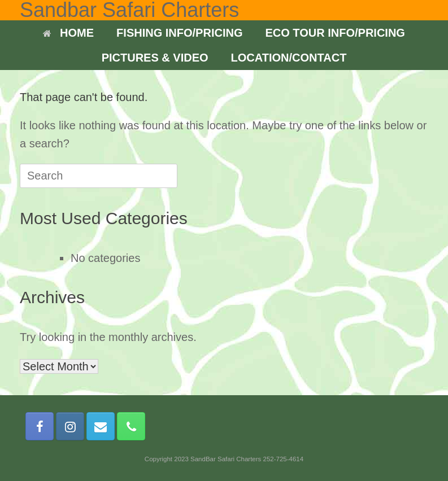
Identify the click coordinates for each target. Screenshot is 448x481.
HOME (68, 33)
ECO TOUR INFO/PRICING (335, 33)
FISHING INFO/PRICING (179, 33)
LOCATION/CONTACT (289, 58)
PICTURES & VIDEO (155, 58)
